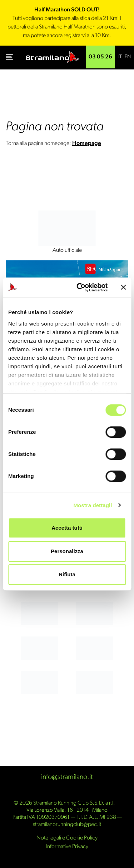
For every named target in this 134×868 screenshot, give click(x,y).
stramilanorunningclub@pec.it (67, 825)
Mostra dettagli (93, 505)
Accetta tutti (67, 528)
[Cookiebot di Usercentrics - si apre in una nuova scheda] (80, 287)
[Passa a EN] (128, 57)
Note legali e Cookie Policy (67, 838)
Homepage (87, 144)
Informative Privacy (67, 847)
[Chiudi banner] (123, 287)
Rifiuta (67, 574)
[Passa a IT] (120, 57)
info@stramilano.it (67, 777)
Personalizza (67, 551)
